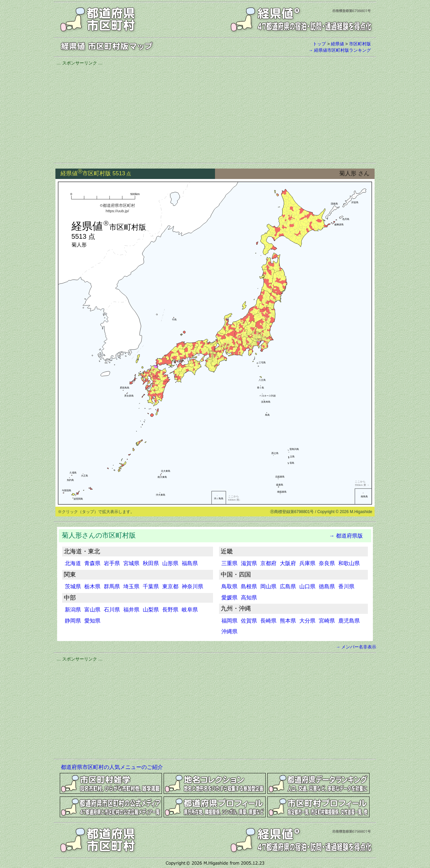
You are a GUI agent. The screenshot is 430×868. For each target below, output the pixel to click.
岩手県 (112, 563)
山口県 (307, 586)
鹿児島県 (349, 621)
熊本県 (288, 621)
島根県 (249, 586)
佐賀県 (249, 621)
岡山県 (268, 586)
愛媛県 (229, 598)
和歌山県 (349, 563)
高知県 (249, 598)
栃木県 (92, 586)
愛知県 (92, 621)
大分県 (307, 621)
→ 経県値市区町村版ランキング (340, 50)
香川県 (346, 586)
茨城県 (73, 586)
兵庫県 (307, 563)
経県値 (337, 44)
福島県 (190, 563)
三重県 (229, 563)
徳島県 (327, 586)
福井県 (131, 610)
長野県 (170, 610)
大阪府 (288, 563)
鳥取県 (229, 586)
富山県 (92, 610)
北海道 (73, 563)
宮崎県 (327, 621)
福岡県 (229, 621)
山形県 (170, 563)
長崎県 (268, 621)
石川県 (112, 610)
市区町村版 (360, 44)
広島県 (288, 586)
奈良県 (327, 563)
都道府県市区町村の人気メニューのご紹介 (112, 767)
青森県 (92, 563)
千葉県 (151, 586)
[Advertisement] (215, 113)
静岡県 (73, 621)
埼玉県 (131, 586)
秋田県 (151, 563)
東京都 (170, 586)
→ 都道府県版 (346, 536)
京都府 (268, 563)
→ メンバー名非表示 (356, 647)
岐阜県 (190, 610)
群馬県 (112, 586)
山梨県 (151, 610)
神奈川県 (192, 586)
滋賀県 (249, 563)
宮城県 (131, 563)
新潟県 (73, 610)
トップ (319, 44)
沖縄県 (229, 631)
